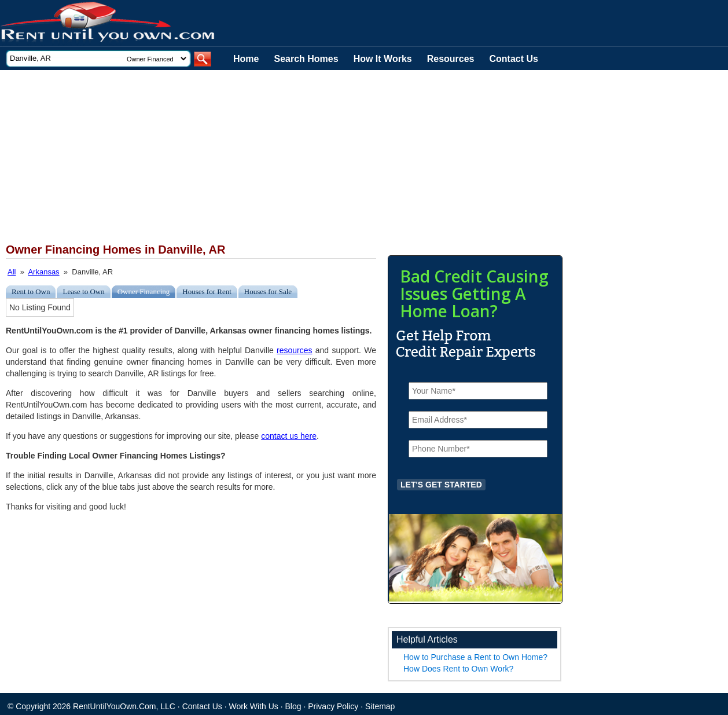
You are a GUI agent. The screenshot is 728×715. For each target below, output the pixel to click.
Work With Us (254, 706)
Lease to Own (83, 291)
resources (294, 350)
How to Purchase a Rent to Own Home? (475, 657)
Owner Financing (144, 291)
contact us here (289, 436)
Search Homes (306, 59)
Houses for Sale (268, 291)
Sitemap (380, 706)
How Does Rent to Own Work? (458, 669)
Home (246, 59)
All (12, 272)
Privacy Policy (333, 706)
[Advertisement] (284, 157)
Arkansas (43, 272)
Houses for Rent (207, 291)
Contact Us (514, 59)
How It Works (383, 59)
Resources (451, 59)
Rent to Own (31, 291)
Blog (293, 706)
